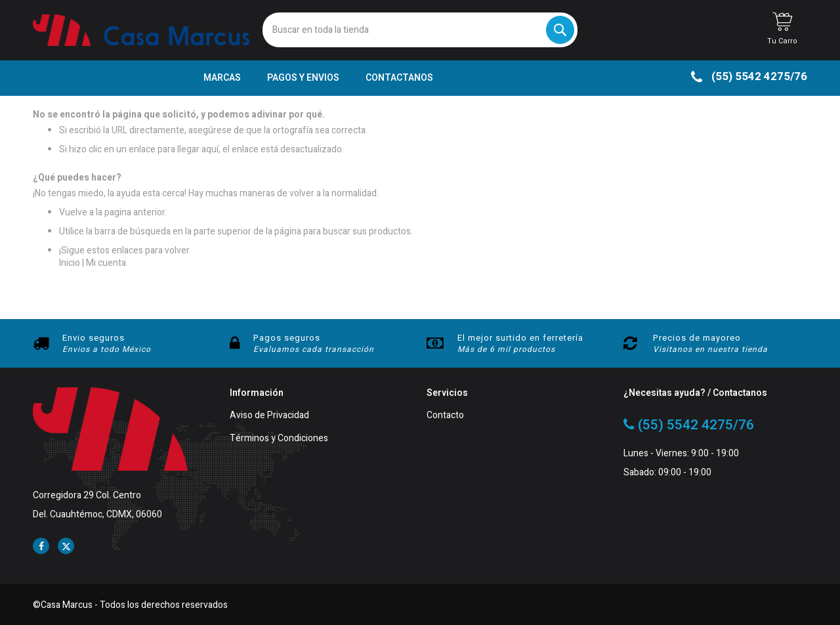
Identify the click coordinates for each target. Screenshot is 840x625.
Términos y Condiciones (279, 439)
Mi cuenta (106, 263)
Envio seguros (94, 338)
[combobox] (420, 30)
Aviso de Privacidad (269, 416)
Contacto (445, 416)
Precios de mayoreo (697, 338)
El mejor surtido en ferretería (520, 338)
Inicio (70, 263)
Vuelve (73, 212)
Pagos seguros (287, 338)
